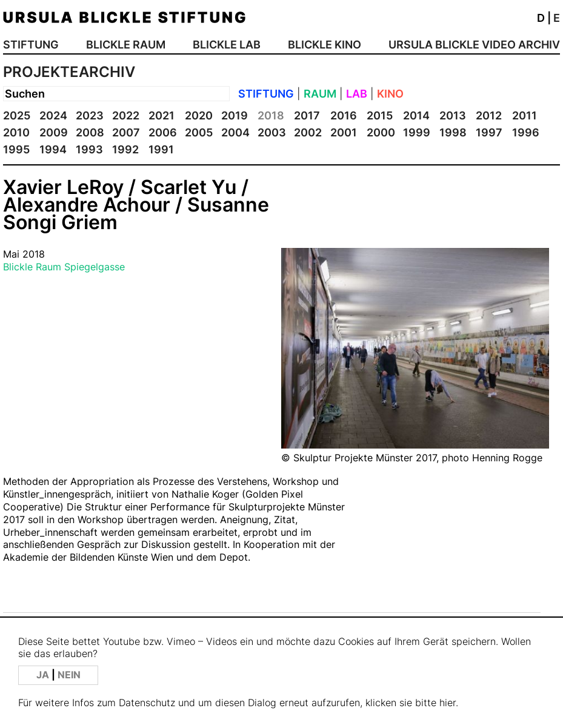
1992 (125, 149)
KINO (390, 94)
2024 (53, 115)
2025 (17, 115)
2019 (235, 115)
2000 (381, 132)
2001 (344, 132)
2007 (126, 132)
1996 (526, 132)
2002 (308, 132)
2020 (199, 115)
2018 (271, 115)
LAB (357, 94)
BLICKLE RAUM (126, 45)
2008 (90, 132)
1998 (453, 132)
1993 (89, 149)
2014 (416, 115)
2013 (453, 115)
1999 (417, 132)
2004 (235, 132)
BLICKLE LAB (227, 45)
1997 (489, 132)
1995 (16, 149)
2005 (199, 132)
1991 (161, 149)
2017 (307, 115)
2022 (126, 115)
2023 (90, 115)
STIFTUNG (31, 45)
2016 (344, 115)
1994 (53, 149)
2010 (16, 132)
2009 (54, 132)
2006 (163, 132)
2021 (162, 115)
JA (44, 675)
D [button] (541, 18)
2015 (380, 115)
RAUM (320, 94)
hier (448, 703)
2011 (525, 115)
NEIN (69, 675)
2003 (272, 132)
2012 (489, 115)
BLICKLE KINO (325, 45)
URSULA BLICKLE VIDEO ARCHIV (474, 45)
